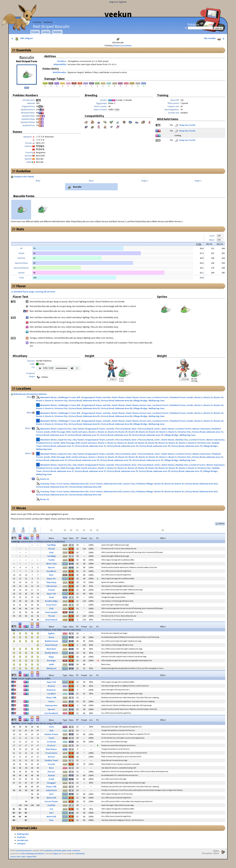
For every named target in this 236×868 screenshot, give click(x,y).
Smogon (21, 843)
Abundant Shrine (49, 397)
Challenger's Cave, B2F (70, 397)
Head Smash (51, 620)
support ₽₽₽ (31, 857)
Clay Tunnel (78, 429)
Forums (35, 32)
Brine (51, 637)
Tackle (51, 560)
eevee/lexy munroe (24, 851)
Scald (51, 779)
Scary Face (51, 605)
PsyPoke (21, 837)
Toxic (51, 727)
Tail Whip (51, 545)
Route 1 (199, 397)
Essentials (24, 50)
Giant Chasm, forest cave (139, 397)
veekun (118, 14)
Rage (51, 657)
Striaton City (61, 400)
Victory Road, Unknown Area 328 (85, 487)
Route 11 (208, 397)
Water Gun (51, 564)
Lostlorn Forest (161, 397)
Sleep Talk (51, 698)
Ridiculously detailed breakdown (30, 394)
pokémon (49, 851)
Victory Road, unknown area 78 (116, 435)
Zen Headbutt (51, 713)
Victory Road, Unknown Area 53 (85, 400)
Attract (51, 772)
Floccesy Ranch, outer (149, 429)
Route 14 (219, 397)
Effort (212, 240)
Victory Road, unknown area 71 (208, 432)
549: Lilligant (22, 39)
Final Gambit (51, 612)
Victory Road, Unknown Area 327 (52, 487)
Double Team (51, 760)
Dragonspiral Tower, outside (96, 397)
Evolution (23, 171)
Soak (51, 597)
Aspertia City (65, 429)
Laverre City (129, 484)
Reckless (62, 61)
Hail (51, 730)
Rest (51, 768)
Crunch (51, 590)
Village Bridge (141, 400)
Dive (51, 820)
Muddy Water (51, 653)
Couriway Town (48, 484)
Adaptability (60, 64)
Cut (51, 809)
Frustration (51, 753)
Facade (51, 764)
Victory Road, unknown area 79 (148, 435)
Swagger (51, 783)
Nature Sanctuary (202, 429)
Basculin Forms (24, 196)
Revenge (51, 660)
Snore (51, 701)
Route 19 (123, 432)
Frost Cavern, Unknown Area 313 (73, 484)
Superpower (51, 705)
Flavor (117, 45)
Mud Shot (51, 649)
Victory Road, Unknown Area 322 (201, 484)
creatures (76, 851)
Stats (20, 229)
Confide (51, 805)
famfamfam (80, 854)
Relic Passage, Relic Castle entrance (70, 432)
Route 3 (40, 400)
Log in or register (118, 2)
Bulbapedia (23, 834)
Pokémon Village (145, 484)
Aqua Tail (51, 594)
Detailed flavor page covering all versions (34, 292)
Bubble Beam (51, 641)
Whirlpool (51, 668)
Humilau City (182, 440)
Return (51, 757)
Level (212, 236)
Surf (51, 794)
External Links (27, 828)
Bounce (51, 686)
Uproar (51, 567)
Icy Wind (51, 694)
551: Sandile (215, 39)
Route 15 (159, 484)
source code (15, 857)
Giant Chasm (118, 397)
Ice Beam (51, 742)
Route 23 (154, 432)
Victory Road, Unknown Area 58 (117, 400)
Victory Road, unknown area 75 (84, 435)
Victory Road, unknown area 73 (52, 435)
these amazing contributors (33, 854)
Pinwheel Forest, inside (182, 397)
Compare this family (24, 177)
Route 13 (122, 443)
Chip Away (51, 582)
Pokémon (48, 22)
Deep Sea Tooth (185, 125)
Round (51, 775)
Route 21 (45, 479)
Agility (51, 633)
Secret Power (51, 801)
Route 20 (133, 432)
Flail (51, 552)
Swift (51, 664)
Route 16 (169, 484)
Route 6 (49, 400)
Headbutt (51, 571)
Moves (21, 508)
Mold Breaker (60, 72)
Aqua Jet (51, 579)
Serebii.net (23, 840)
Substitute (51, 790)
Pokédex (37, 22)
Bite (51, 575)
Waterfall (51, 798)
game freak (66, 851)
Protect (51, 745)
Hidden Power (51, 734)
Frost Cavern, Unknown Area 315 (106, 484)
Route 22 (144, 432)
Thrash (51, 549)
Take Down (51, 586)
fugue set (57, 854)
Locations (127, 45)
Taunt (51, 738)
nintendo (57, 851)
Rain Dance (51, 749)
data (23, 857)
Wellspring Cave (157, 400)
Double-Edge (51, 601)
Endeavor (51, 690)
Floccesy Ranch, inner (126, 429)
